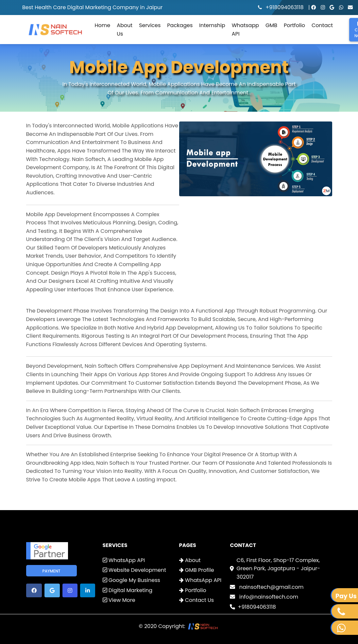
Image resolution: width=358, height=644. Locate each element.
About (190, 560)
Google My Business (131, 580)
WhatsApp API (124, 560)
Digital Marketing (128, 590)
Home (103, 25)
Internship (212, 25)
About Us (125, 30)
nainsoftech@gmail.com (267, 587)
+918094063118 (281, 7)
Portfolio (294, 25)
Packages (180, 25)
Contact (322, 25)
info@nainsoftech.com (264, 597)
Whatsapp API (245, 30)
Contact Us (197, 600)
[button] (34, 590)
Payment (51, 571)
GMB (271, 25)
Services (150, 25)
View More (119, 600)
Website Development (135, 570)
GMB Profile (197, 570)
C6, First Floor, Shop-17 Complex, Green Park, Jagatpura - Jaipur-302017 (278, 569)
